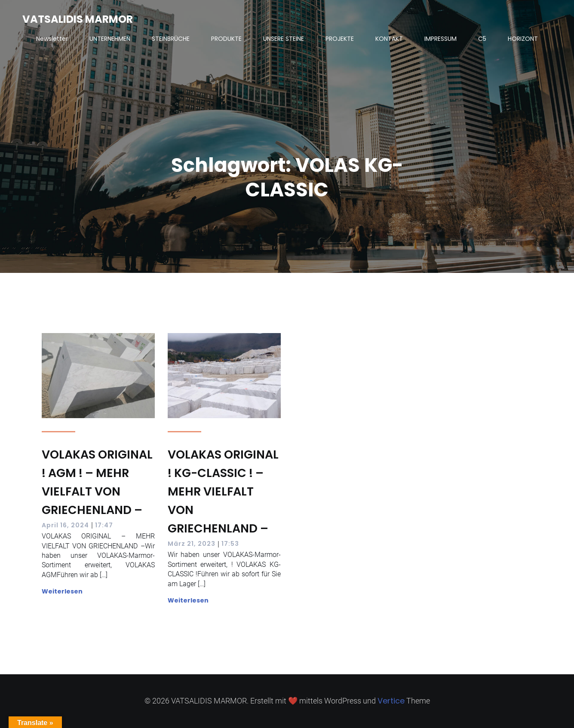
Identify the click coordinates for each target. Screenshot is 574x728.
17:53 (230, 544)
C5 (482, 39)
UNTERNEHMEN (110, 39)
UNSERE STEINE (284, 39)
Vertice (391, 701)
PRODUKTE (226, 39)
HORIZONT (523, 39)
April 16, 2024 (65, 525)
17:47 (104, 525)
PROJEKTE (340, 39)
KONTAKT (389, 39)
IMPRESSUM (440, 39)
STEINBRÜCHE (171, 39)
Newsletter (52, 39)
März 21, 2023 (192, 544)
